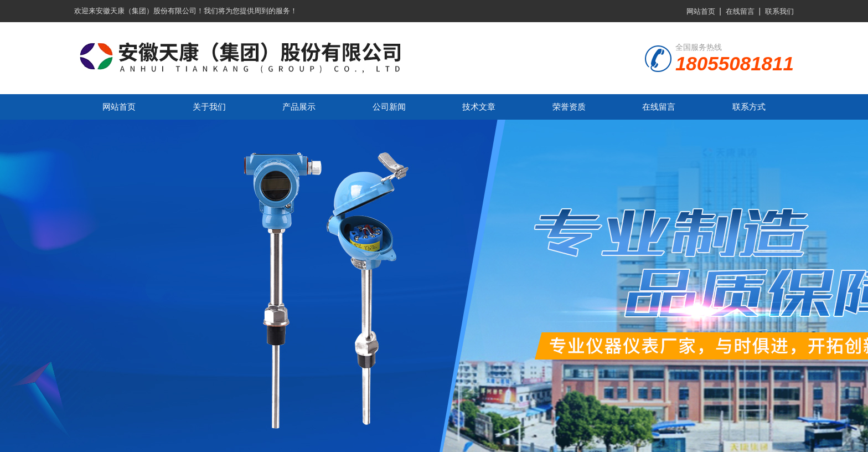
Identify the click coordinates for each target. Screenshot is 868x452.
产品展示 (299, 107)
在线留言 (740, 11)
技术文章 (479, 107)
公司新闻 (389, 107)
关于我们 (209, 107)
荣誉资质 (569, 107)
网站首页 (701, 11)
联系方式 (749, 107)
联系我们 (779, 11)
